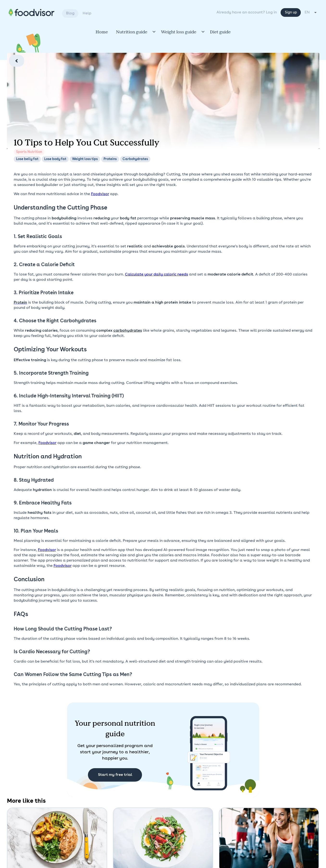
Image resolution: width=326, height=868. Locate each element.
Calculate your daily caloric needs (157, 275)
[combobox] (311, 12)
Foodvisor (100, 194)
